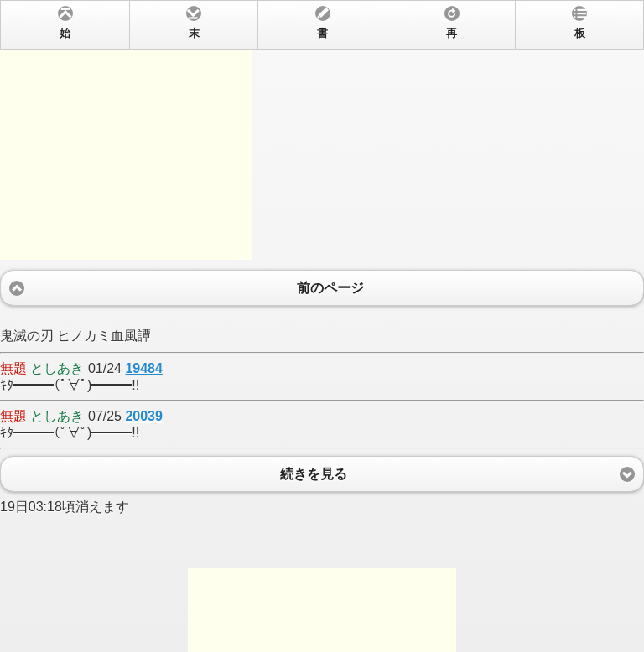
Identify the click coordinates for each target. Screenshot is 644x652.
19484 (144, 368)
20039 (144, 416)
